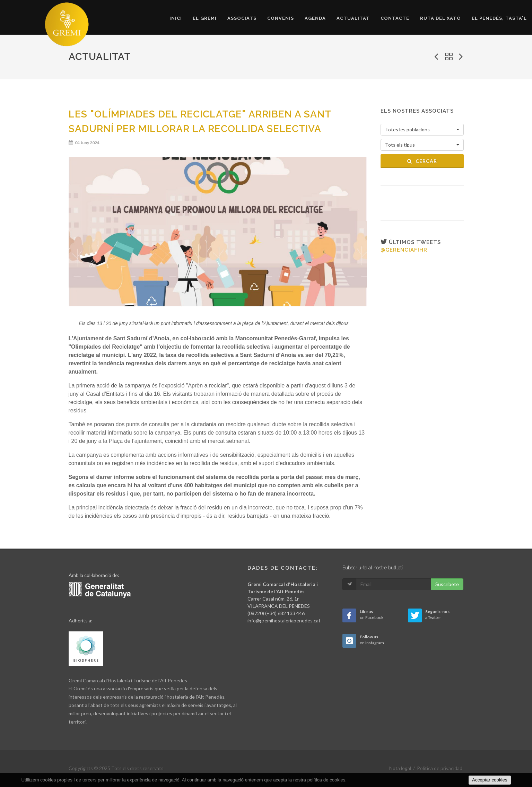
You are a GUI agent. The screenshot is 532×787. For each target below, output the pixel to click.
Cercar (422, 161)
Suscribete (447, 584)
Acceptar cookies (490, 780)
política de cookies (326, 780)
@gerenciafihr (404, 250)
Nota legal (400, 768)
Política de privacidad (440, 768)
